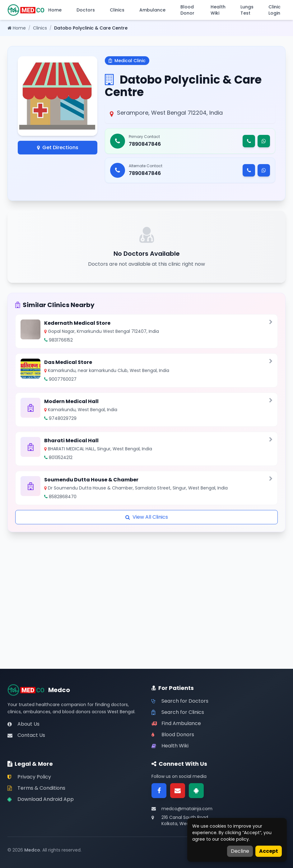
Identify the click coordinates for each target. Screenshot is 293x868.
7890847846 (145, 144)
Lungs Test (247, 10)
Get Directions (58, 147)
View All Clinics (147, 517)
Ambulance (152, 10)
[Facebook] (159, 791)
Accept (269, 851)
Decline (240, 851)
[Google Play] (196, 791)
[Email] (178, 791)
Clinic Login (274, 10)
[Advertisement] (146, 576)
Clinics (117, 10)
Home (55, 10)
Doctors (86, 10)
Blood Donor (187, 10)
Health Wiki (218, 10)
